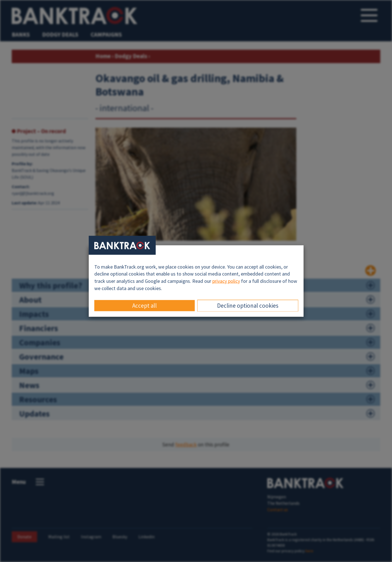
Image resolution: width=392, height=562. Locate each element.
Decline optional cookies (248, 306)
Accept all (145, 306)
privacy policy (226, 281)
